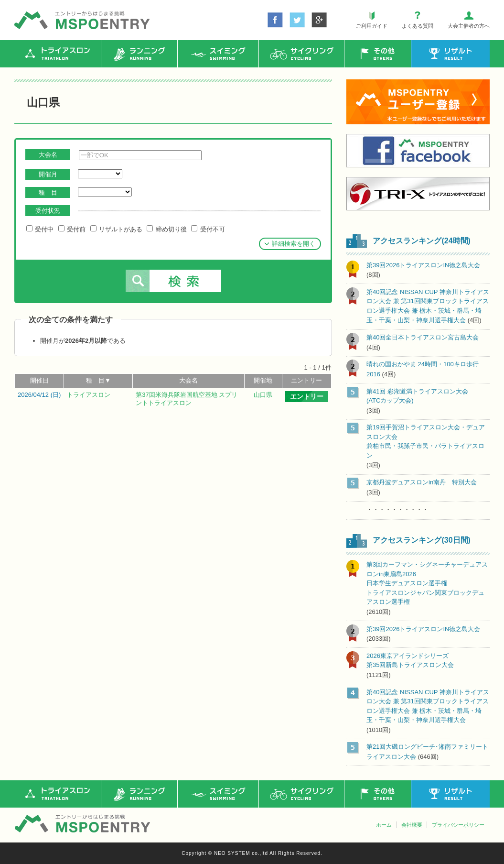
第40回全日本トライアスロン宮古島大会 (423, 337)
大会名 (188, 380)
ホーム (384, 825)
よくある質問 (418, 26)
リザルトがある (116, 229)
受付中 (40, 229)
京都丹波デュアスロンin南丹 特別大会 (422, 482)
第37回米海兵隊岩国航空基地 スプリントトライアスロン (187, 399)
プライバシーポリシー (458, 825)
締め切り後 (166, 229)
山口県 (263, 395)
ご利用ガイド (372, 26)
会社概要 (412, 825)
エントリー (306, 380)
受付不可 (208, 229)
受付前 (72, 229)
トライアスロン (89, 395)
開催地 (263, 380)
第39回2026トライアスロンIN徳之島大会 (423, 265)
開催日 (39, 380)
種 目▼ (98, 380)
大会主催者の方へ (469, 26)
